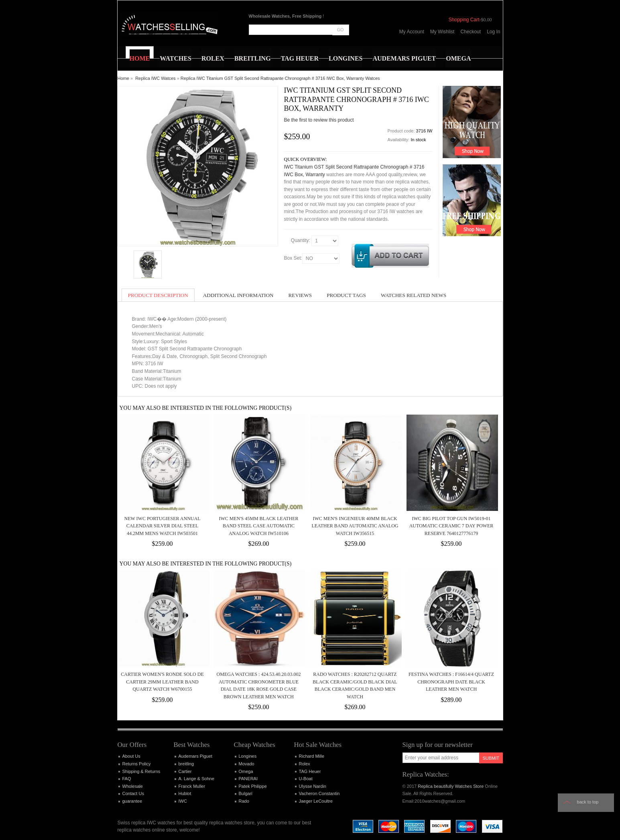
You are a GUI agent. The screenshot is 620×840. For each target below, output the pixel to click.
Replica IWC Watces (155, 78)
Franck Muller (192, 786)
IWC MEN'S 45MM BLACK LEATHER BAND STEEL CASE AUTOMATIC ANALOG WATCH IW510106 (258, 526)
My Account (412, 32)
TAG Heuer (310, 771)
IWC (183, 801)
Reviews (300, 295)
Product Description (158, 295)
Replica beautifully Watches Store (451, 786)
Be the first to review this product (319, 120)
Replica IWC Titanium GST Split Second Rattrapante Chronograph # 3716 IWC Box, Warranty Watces (280, 78)
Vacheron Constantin (319, 793)
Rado (244, 801)
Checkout (471, 32)
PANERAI (248, 779)
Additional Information (238, 295)
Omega (246, 771)
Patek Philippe (253, 786)
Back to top (588, 802)
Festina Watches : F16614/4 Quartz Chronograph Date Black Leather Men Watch (451, 682)
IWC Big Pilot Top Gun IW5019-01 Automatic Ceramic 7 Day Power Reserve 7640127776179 (451, 526)
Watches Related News (414, 295)
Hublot (185, 793)
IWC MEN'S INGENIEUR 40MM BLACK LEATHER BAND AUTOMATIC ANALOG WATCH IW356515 (355, 526)
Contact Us (133, 793)
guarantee (132, 801)
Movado (247, 764)
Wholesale (133, 786)
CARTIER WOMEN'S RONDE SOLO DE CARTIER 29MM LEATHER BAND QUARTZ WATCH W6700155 (162, 682)
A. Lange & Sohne (196, 779)
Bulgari (246, 793)
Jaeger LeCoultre (316, 801)
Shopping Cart (464, 20)
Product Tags (346, 295)
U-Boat (306, 779)
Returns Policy (137, 764)
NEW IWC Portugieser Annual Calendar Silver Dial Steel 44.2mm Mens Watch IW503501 (162, 526)
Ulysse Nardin (313, 786)
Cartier (185, 771)
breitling (186, 764)
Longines (248, 756)
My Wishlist (442, 32)
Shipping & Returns (141, 771)
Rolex (305, 764)
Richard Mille (312, 756)
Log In (493, 32)
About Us (131, 756)
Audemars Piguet (195, 756)
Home (123, 78)
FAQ (127, 779)
